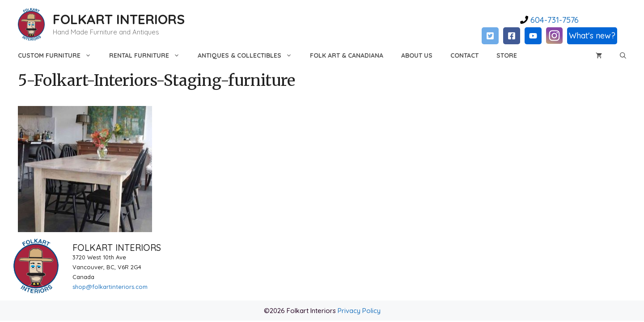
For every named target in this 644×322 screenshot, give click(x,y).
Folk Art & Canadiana (347, 55)
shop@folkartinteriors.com (110, 287)
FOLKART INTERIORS (119, 19)
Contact (464, 55)
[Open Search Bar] (623, 55)
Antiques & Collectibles (249, 55)
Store (507, 55)
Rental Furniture (149, 55)
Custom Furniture (59, 55)
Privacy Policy (359, 311)
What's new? (592, 36)
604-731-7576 (553, 20)
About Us (417, 55)
